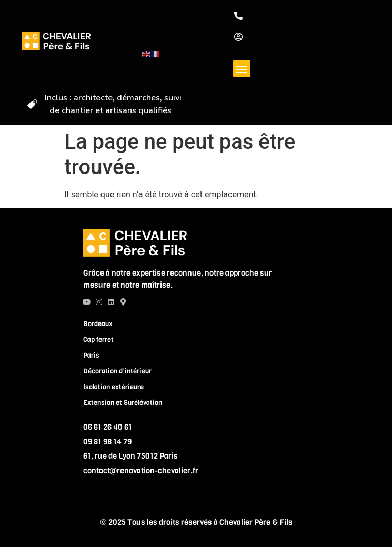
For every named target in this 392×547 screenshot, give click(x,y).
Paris (91, 355)
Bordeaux (98, 323)
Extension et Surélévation (123, 402)
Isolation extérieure (113, 386)
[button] (242, 69)
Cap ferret (98, 339)
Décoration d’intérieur (117, 371)
